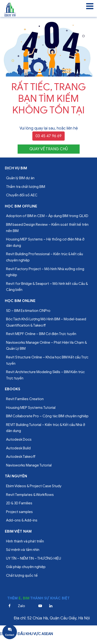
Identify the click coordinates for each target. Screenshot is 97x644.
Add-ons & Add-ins (22, 520)
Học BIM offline (21, 206)
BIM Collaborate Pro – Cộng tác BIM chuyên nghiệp (47, 416)
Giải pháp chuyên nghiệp (26, 567)
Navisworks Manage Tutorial (29, 465)
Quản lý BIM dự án (20, 178)
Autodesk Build (18, 448)
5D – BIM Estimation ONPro (28, 311)
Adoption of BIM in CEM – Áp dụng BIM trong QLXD (47, 216)
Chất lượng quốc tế (22, 575)
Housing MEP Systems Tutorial (31, 408)
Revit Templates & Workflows (30, 495)
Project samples (19, 512)
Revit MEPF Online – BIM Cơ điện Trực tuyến (41, 334)
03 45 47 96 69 (48, 136)
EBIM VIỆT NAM (18, 531)
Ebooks (13, 389)
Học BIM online (20, 301)
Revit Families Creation (25, 399)
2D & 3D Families (19, 503)
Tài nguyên (16, 476)
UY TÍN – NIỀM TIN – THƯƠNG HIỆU (34, 558)
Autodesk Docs (19, 439)
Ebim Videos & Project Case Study (34, 486)
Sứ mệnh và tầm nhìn (23, 550)
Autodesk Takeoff (21, 457)
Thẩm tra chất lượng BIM (26, 187)
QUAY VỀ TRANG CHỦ (49, 149)
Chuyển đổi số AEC (22, 195)
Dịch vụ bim (16, 168)
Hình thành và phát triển (25, 541)
